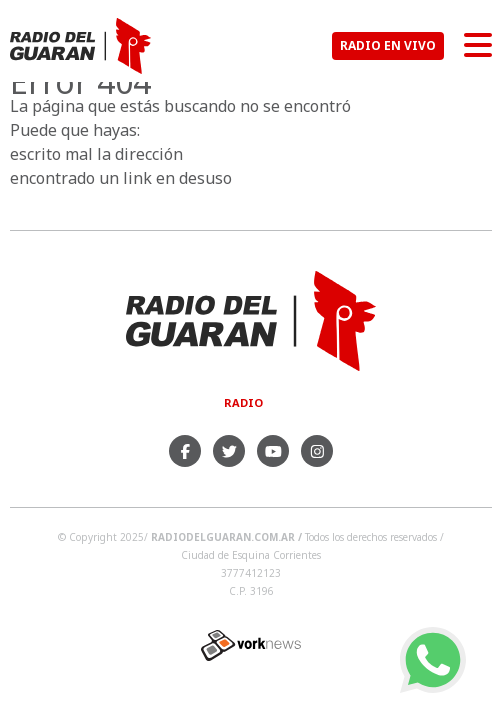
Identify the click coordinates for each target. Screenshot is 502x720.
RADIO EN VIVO (388, 45)
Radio (243, 402)
